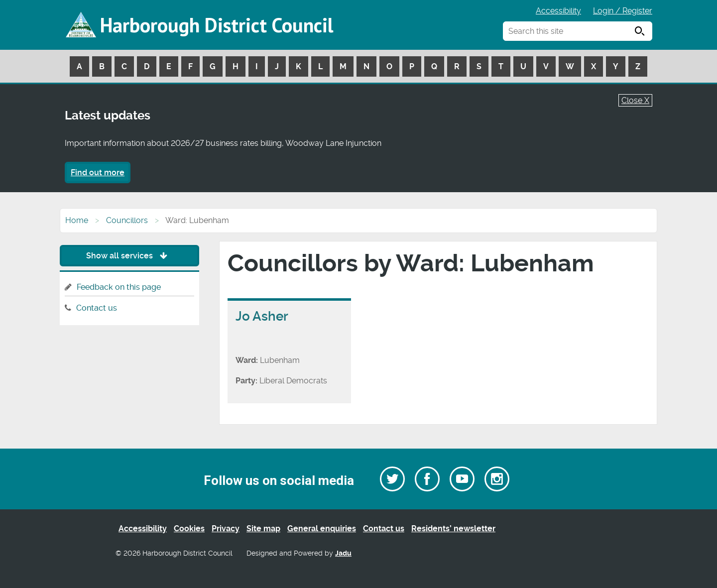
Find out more (98, 173)
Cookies (189, 529)
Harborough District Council (217, 25)
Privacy (226, 529)
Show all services (129, 256)
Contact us (97, 308)
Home (77, 220)
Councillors (127, 220)
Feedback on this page (119, 287)
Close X (635, 100)
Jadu (343, 553)
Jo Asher (262, 316)
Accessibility (558, 11)
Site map (263, 529)
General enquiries (322, 529)
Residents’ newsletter (453, 529)
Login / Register (623, 11)
